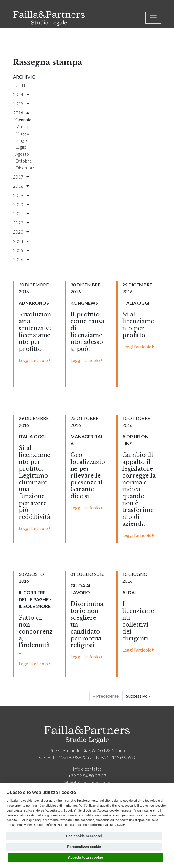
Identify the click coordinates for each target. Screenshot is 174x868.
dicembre (25, 168)
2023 (21, 232)
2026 (21, 259)
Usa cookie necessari (84, 836)
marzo (22, 126)
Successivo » (138, 696)
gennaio (23, 119)
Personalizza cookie (84, 847)
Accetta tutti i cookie (86, 857)
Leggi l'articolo (35, 360)
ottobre (24, 161)
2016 (21, 113)
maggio (22, 133)
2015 (21, 103)
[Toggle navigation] (153, 18)
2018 (21, 186)
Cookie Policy (16, 825)
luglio (21, 147)
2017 (21, 177)
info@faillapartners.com (87, 782)
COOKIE (119, 825)
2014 (21, 94)
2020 (21, 204)
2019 (21, 195)
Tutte (20, 85)
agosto (22, 154)
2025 (21, 250)
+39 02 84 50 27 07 (87, 776)
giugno (22, 140)
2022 (21, 223)
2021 (21, 213)
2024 (21, 241)
